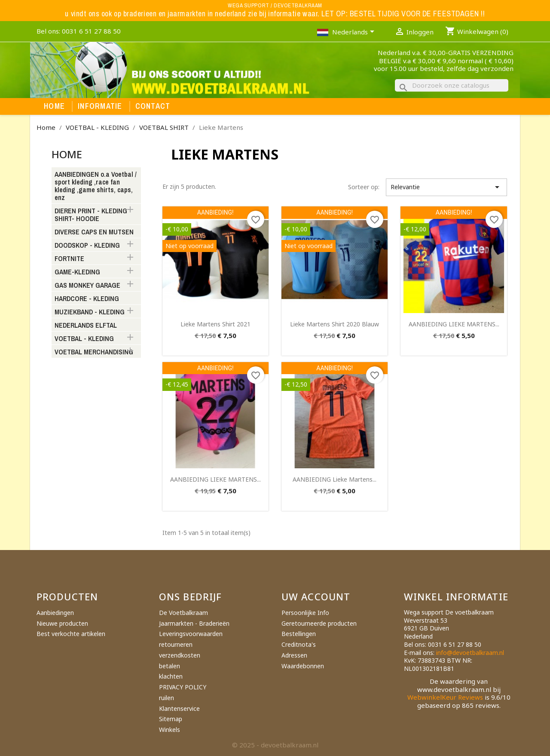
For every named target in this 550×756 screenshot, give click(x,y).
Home (54, 106)
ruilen (167, 698)
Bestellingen (299, 634)
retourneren (176, 644)
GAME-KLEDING (77, 272)
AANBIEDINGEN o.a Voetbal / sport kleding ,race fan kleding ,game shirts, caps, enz (96, 186)
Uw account (316, 596)
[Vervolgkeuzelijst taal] (355, 33)
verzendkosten (180, 655)
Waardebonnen (303, 666)
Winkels (170, 730)
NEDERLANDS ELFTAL (86, 326)
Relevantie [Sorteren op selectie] (446, 187)
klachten (171, 676)
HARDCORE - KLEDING (87, 299)
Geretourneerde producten (319, 623)
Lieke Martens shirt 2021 (215, 324)
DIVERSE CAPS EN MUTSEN (94, 232)
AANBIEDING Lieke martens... (335, 479)
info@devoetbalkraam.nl (470, 653)
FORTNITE (69, 259)
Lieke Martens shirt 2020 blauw (335, 324)
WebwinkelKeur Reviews (445, 697)
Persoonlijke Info (305, 613)
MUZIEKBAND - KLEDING (90, 312)
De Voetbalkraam (183, 613)
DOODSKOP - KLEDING (87, 246)
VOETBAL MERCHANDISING (94, 352)
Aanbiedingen (55, 613)
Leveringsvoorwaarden (191, 634)
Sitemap (171, 719)
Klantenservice (179, 708)
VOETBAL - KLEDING (84, 339)
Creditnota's (299, 644)
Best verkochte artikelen (71, 634)
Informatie (100, 106)
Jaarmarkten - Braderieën (194, 623)
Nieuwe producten (62, 623)
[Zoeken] (452, 85)
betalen (170, 666)
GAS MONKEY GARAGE (87, 286)
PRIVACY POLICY (183, 687)
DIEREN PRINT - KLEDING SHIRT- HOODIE (91, 215)
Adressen (294, 655)
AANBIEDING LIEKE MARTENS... (454, 324)
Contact (153, 106)
